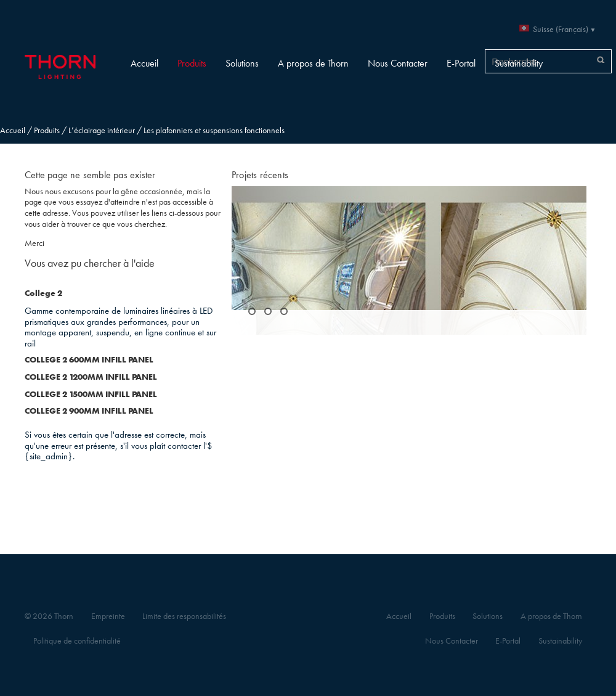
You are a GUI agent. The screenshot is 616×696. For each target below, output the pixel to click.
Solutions (242, 63)
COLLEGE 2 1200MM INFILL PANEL (91, 377)
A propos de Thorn (313, 63)
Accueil (144, 63)
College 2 (43, 293)
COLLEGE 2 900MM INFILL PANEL (89, 411)
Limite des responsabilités (184, 616)
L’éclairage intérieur (102, 130)
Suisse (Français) (561, 29)
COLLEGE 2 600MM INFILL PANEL (89, 360)
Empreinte (108, 616)
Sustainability (519, 63)
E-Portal (461, 63)
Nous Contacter (398, 63)
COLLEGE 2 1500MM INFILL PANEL (91, 394)
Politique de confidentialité (77, 641)
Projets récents (260, 175)
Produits (192, 63)
